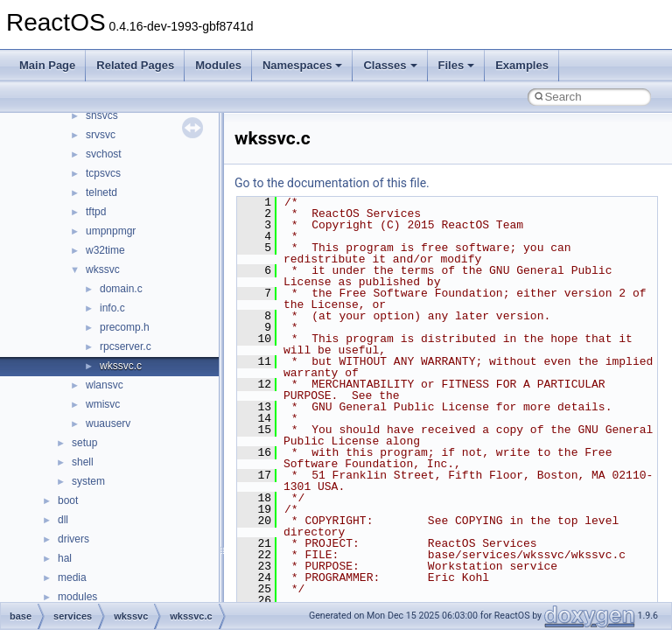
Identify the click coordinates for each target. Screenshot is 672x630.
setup (84, 443)
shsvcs (102, 115)
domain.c (121, 289)
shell (83, 462)
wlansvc (105, 385)
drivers (73, 539)
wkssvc (103, 269)
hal (65, 558)
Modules (218, 65)
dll (63, 520)
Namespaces (303, 65)
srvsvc (101, 135)
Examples (522, 65)
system (88, 481)
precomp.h (125, 327)
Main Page (47, 65)
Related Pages (135, 65)
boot (68, 500)
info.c (112, 308)
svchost (104, 154)
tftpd (96, 212)
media (72, 577)
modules (77, 597)
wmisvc (103, 404)
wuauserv (108, 423)
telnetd (101, 192)
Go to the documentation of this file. (332, 183)
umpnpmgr (111, 231)
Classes (390, 65)
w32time (105, 250)
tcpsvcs (103, 173)
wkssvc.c (121, 366)
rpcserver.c (126, 346)
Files (457, 65)
